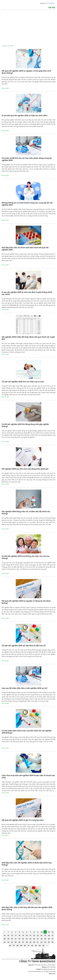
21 (30, 935)
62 (32, 945)
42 (5, 942)
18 (19, 935)
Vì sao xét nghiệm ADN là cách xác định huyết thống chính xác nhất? (27, 293)
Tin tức (52, 8)
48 (27, 942)
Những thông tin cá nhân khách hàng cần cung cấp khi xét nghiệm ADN (27, 204)
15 (8, 935)
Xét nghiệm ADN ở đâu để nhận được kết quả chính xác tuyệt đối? (28, 338)
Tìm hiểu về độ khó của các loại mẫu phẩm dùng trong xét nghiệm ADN (27, 159)
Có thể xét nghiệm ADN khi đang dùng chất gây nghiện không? (25, 425)
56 (10, 945)
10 (41, 932)
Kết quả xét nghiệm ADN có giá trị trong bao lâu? (23, 820)
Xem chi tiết (5, 88)
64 (40, 945)
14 (5, 935)
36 (34, 939)
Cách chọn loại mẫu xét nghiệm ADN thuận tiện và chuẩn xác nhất (28, 777)
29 (8, 939)
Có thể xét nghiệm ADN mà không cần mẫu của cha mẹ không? (25, 557)
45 (16, 942)
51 (38, 942)
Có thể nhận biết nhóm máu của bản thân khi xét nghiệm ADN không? (27, 732)
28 (5, 939)
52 (41, 942)
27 (53, 935)
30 (12, 939)
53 (45, 942)
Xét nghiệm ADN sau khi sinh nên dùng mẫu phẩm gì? (25, 469)
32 (19, 939)
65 (43, 945)
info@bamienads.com (48, 969)
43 (8, 942)
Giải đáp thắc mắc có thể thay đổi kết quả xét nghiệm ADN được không (27, 908)
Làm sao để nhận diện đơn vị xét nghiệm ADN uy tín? (25, 688)
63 (36, 945)
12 (49, 932)
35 (30, 939)
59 (21, 945)
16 (12, 935)
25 (45, 935)
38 (41, 939)
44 (12, 942)
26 (49, 935)
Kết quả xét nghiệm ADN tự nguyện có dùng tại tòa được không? (26, 602)
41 (53, 939)
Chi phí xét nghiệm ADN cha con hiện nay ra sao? (23, 382)
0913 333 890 (50, 3)
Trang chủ (5, 46)
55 (53, 942)
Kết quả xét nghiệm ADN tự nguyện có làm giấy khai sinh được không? (26, 72)
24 (41, 935)
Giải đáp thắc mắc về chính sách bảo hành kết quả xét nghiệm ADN (25, 249)
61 (29, 945)
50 (34, 942)
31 (16, 939)
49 (30, 942)
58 (17, 945)
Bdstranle (52, 974)
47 (23, 942)
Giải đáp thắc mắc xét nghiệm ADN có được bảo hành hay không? (27, 864)
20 (27, 935)
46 (19, 942)
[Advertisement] (28, 30)
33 (23, 939)
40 (49, 939)
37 (38, 939)
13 (53, 932)
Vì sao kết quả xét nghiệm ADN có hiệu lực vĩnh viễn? (25, 116)
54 (49, 942)
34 (27, 939)
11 (45, 932)
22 (34, 935)
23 (38, 935)
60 (25, 945)
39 (45, 939)
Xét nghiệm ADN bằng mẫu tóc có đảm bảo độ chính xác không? (26, 513)
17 (16, 935)
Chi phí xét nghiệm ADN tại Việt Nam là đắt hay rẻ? (24, 646)
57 (14, 945)
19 (23, 935)
